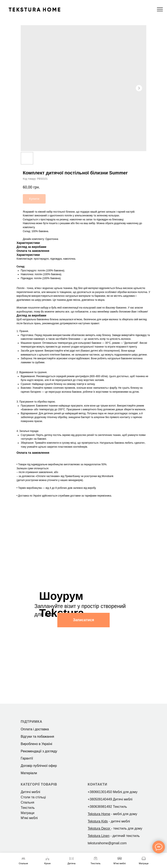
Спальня (27, 802)
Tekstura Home (99, 814)
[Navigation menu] (160, 9)
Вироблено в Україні (36, 744)
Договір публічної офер (39, 766)
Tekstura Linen (99, 836)
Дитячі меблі (30, 792)
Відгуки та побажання (37, 737)
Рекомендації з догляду (39, 751)
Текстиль (28, 808)
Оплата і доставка (35, 729)
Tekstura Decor (99, 828)
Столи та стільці (33, 797)
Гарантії (27, 758)
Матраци (28, 813)
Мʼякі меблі (29, 818)
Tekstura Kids (98, 821)
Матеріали (29, 773)
